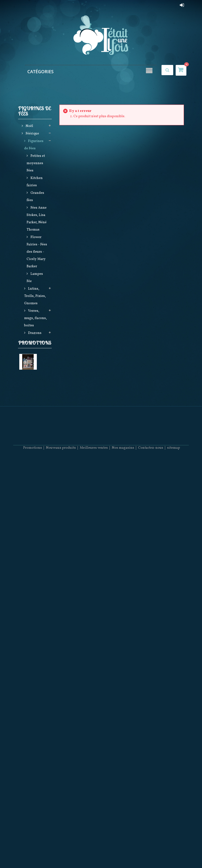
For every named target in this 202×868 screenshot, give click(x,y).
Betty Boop (36, 578)
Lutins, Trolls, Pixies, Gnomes (35, 297)
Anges (33, 349)
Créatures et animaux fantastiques (36, 393)
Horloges (35, 615)
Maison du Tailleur (34, 723)
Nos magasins (123, 854)
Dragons (34, 334)
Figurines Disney (34, 589)
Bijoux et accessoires (33, 367)
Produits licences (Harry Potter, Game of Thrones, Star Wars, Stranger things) (36, 541)
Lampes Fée (35, 278)
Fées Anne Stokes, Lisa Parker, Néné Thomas (37, 219)
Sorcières (35, 356)
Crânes (33, 341)
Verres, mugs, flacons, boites (35, 319)
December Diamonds (34, 626)
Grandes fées (35, 197)
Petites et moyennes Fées (36, 164)
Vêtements (36, 489)
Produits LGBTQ (33, 671)
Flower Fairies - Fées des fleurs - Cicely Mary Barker (37, 252)
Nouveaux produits (61, 854)
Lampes (34, 379)
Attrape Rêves (32, 500)
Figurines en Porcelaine (35, 604)
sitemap (174, 854)
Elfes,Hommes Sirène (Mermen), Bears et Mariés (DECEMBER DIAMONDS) (36, 437)
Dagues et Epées (34, 656)
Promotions (35, 688)
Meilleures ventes (94, 854)
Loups (33, 570)
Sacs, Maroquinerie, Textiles (35, 474)
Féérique (32, 134)
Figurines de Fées (34, 145)
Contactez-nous (151, 854)
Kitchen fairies (35, 182)
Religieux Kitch (34, 641)
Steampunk (37, 511)
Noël (29, 127)
